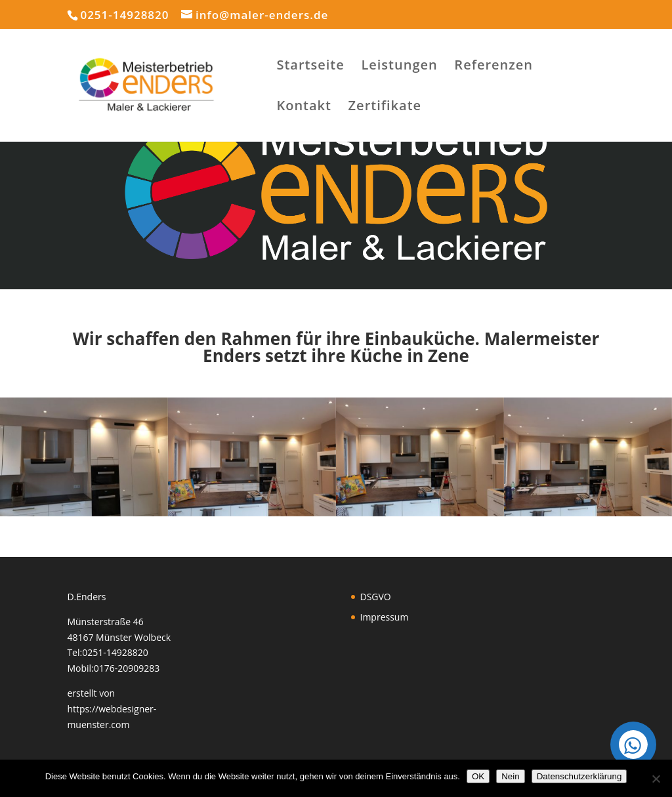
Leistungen (399, 67)
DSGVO (376, 597)
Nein (510, 776)
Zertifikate (385, 108)
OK (478, 776)
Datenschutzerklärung (579, 776)
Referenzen (493, 67)
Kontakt (304, 108)
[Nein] (656, 779)
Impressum (385, 617)
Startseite (310, 67)
